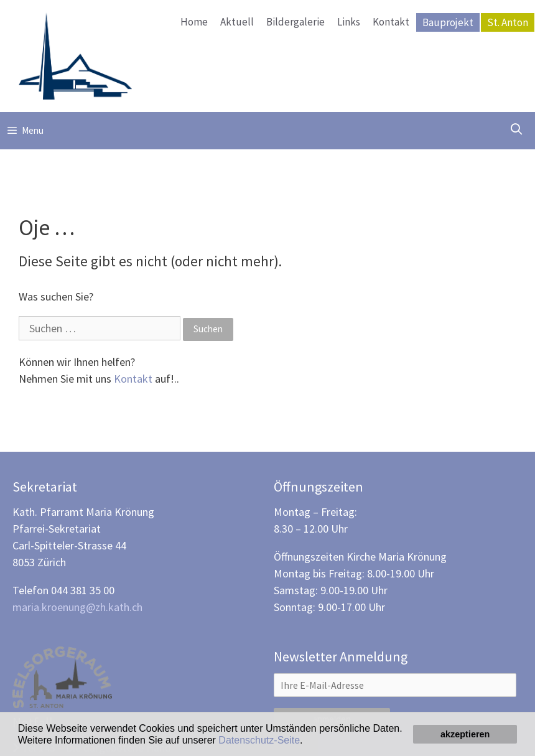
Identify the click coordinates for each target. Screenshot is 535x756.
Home (194, 22)
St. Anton (508, 22)
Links (349, 22)
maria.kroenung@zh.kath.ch (77, 607)
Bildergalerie (295, 22)
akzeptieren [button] (465, 734)
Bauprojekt (448, 22)
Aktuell (237, 22)
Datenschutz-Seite (259, 740)
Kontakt (391, 22)
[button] (307, 741)
